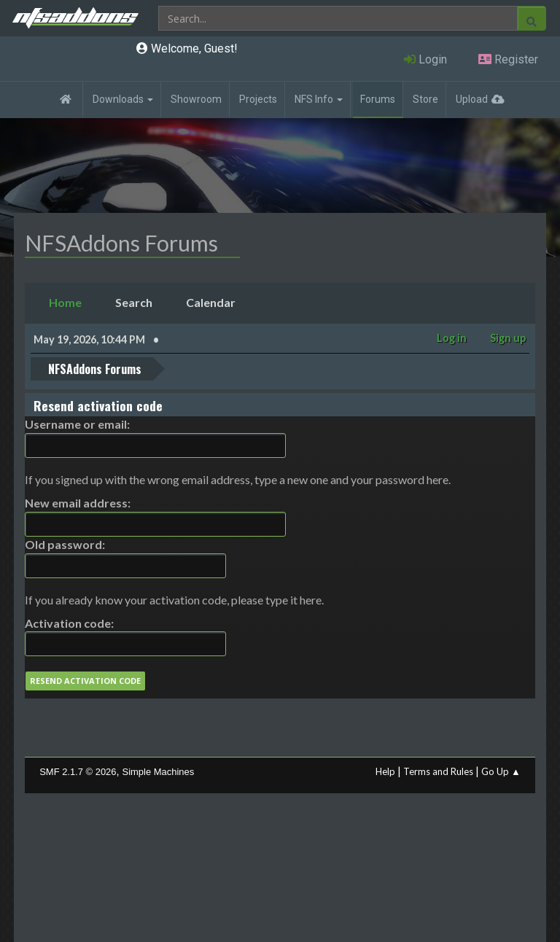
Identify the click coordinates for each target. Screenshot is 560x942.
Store (425, 99)
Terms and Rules (438, 771)
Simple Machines (159, 772)
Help (385, 771)
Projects (258, 99)
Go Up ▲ (501, 771)
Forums (378, 99)
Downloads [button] (123, 99)
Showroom (196, 99)
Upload (472, 99)
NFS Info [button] (319, 99)
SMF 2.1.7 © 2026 (78, 772)
